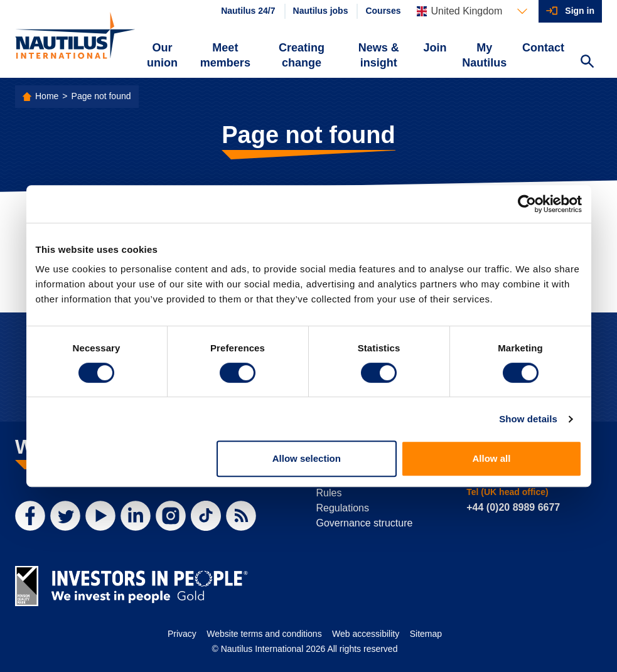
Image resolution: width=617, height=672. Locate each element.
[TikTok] (206, 516)
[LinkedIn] (136, 516)
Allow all (492, 458)
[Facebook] (30, 516)
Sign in (580, 11)
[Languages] (472, 11)
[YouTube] (100, 516)
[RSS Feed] (241, 516)
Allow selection (307, 458)
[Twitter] (65, 516)
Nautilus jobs (321, 11)
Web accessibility (366, 634)
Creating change (302, 55)
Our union (162, 55)
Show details (528, 419)
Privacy (182, 634)
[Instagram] (171, 516)
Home (47, 96)
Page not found (101, 96)
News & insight (379, 55)
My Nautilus (484, 55)
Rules (329, 493)
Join (435, 48)
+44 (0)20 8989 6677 (513, 507)
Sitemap (426, 634)
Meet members (225, 55)
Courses (383, 11)
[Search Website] (587, 63)
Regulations (343, 508)
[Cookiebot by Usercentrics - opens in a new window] (527, 204)
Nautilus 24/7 (248, 11)
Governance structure (365, 523)
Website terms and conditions (264, 634)
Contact (543, 48)
